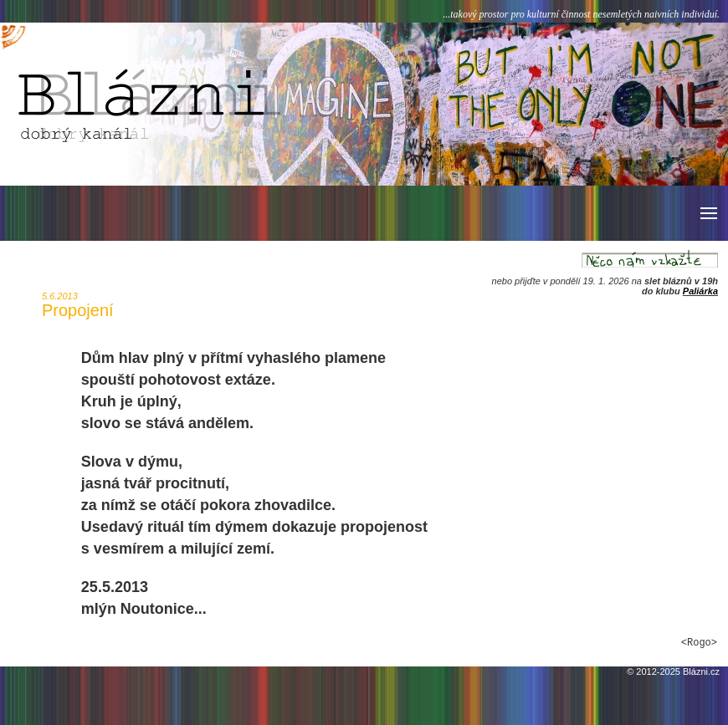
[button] (707, 213)
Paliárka (700, 291)
